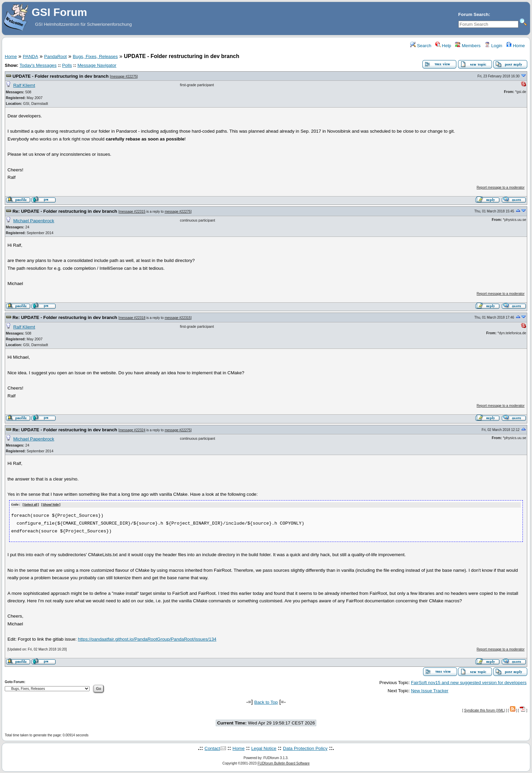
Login (493, 46)
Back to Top (266, 702)
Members (468, 46)
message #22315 (132, 212)
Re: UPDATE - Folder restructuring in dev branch (65, 211)
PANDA (30, 56)
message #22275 (124, 77)
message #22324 (132, 430)
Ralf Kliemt (24, 85)
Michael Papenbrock (34, 221)
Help (443, 46)
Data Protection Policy (305, 748)
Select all (31, 505)
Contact (212, 748)
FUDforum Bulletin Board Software (283, 763)
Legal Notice (264, 748)
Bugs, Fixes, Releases (96, 56)
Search (421, 46)
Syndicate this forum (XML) (485, 710)
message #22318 (132, 318)
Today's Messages (38, 65)
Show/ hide (51, 505)
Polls (67, 65)
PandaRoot (55, 56)
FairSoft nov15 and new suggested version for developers (469, 682)
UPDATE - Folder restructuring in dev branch (61, 76)
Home (516, 46)
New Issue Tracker (430, 690)
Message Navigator (97, 65)
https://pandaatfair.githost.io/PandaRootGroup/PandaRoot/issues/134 (147, 639)
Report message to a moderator (501, 187)
